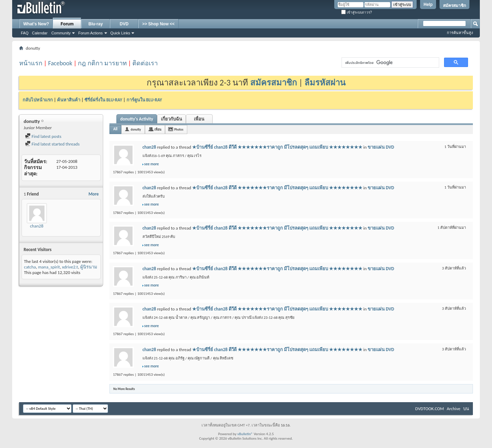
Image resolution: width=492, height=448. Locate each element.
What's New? (36, 24)
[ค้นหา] (390, 63)
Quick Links (120, 33)
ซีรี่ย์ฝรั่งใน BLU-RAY (103, 100)
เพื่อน (199, 119)
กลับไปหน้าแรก (38, 100)
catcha (30, 267)
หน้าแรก (31, 63)
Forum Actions (90, 33)
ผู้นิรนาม (89, 267)
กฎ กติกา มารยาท (102, 63)
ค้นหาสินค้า (69, 100)
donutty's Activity (137, 119)
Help (428, 5)
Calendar (40, 33)
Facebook (60, 63)
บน (466, 409)
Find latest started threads (52, 144)
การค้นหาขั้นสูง (460, 33)
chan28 (37, 226)
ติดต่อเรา (145, 63)
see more (151, 164)
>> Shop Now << (158, 24)
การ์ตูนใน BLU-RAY (144, 100)
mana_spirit (49, 267)
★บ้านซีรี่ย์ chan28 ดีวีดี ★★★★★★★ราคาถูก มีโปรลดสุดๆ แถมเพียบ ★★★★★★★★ (277, 147)
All (115, 129)
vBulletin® (245, 434)
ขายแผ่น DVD (381, 147)
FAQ (25, 33)
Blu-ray (96, 24)
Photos (179, 129)
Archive (454, 409)
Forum (67, 24)
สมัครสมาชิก (454, 6)
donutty (136, 129)
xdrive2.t (70, 267)
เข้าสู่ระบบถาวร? (356, 12)
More (94, 194)
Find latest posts (43, 136)
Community (61, 33)
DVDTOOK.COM (430, 409)
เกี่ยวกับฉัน (171, 119)
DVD (124, 24)
